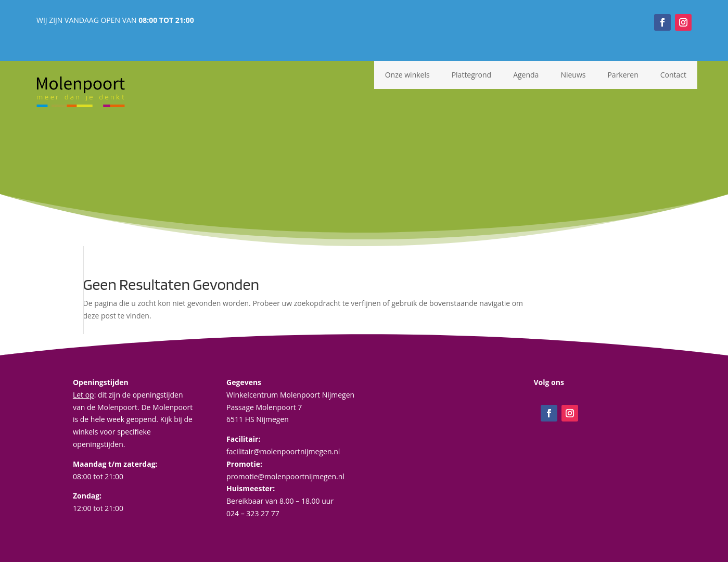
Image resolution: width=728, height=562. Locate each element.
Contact (673, 75)
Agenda (526, 75)
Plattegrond (471, 75)
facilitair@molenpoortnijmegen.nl (283, 451)
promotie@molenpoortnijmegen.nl (285, 476)
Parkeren (623, 75)
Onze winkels (407, 75)
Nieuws (573, 75)
